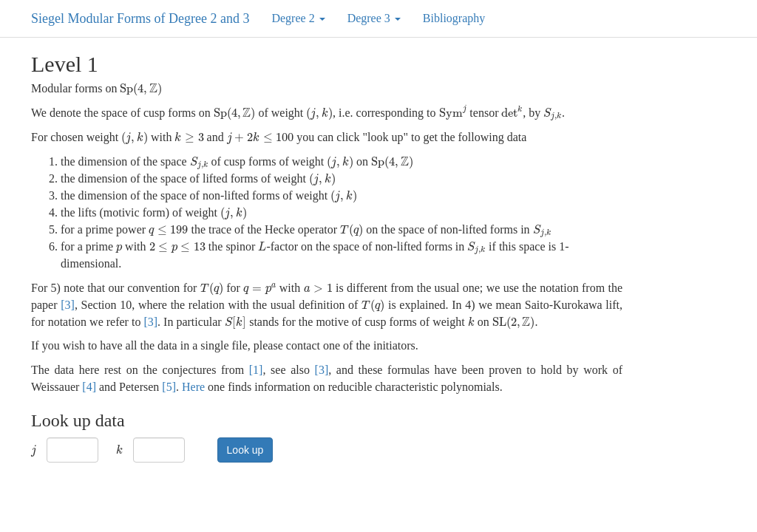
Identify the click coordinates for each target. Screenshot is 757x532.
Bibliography (454, 18)
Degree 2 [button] (298, 18)
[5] (169, 387)
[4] (89, 387)
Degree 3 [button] (374, 18)
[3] (68, 305)
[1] (256, 370)
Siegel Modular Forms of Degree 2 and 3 (140, 18)
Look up (245, 450)
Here (193, 387)
